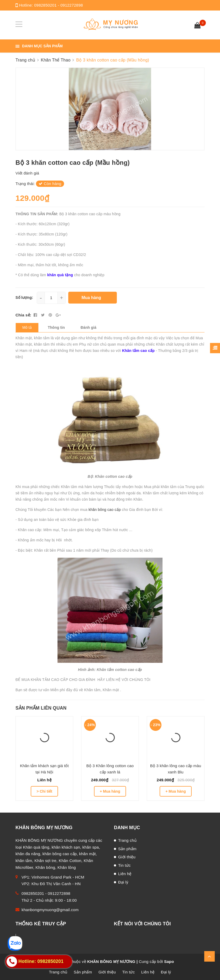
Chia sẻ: (23, 315)
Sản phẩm (127, 849)
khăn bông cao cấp (105, 510)
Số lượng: (24, 297)
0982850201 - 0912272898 (59, 5)
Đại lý (123, 882)
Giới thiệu (127, 857)
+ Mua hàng (110, 791)
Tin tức (124, 865)
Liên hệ (125, 874)
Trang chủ (127, 840)
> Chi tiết (44, 791)
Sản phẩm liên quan (41, 708)
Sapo (169, 961)
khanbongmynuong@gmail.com (50, 910)
